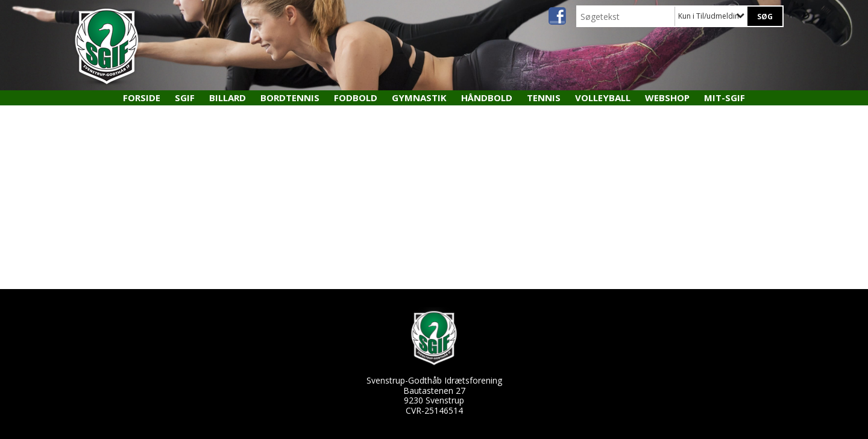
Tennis (544, 98)
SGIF (185, 98)
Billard (228, 98)
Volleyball (603, 98)
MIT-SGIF (725, 98)
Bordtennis (290, 98)
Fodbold (356, 98)
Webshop (667, 98)
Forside (142, 98)
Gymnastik (419, 98)
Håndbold (487, 98)
